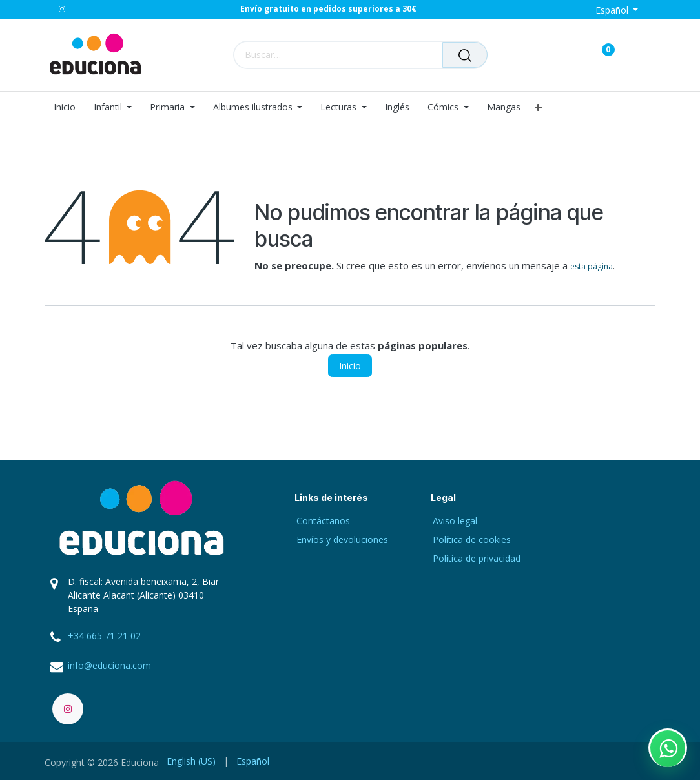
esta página (592, 266)
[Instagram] (62, 9)
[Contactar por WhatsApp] (668, 748)
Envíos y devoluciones (342, 539)
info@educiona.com (109, 665)
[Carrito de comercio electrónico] (563, 55)
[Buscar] (465, 55)
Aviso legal (455, 521)
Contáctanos (323, 521)
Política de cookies (472, 539)
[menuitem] (69, 108)
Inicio (350, 366)
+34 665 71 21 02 (104, 636)
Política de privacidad (477, 558)
